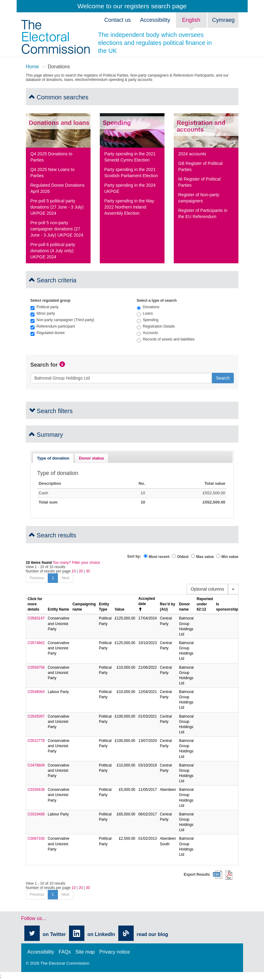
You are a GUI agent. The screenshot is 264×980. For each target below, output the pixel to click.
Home (32, 67)
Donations (148, 307)
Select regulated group (51, 301)
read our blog (152, 934)
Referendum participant (53, 326)
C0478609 (36, 765)
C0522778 (36, 741)
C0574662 (36, 643)
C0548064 (36, 692)
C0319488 (36, 814)
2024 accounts (192, 154)
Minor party (43, 313)
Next (65, 578)
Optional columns (207, 589)
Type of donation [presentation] (53, 458)
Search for (44, 365)
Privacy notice (115, 952)
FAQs (65, 952)
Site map (85, 952)
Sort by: (134, 556)
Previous (37, 578)
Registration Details (156, 326)
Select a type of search (157, 301)
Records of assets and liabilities (166, 339)
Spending (148, 320)
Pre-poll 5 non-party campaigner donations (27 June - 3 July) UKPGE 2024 (57, 229)
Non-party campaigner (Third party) (62, 320)
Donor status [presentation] (91, 458)
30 (88, 571)
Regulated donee (48, 333)
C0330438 (36, 790)
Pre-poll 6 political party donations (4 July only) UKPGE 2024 (53, 251)
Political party (45, 307)
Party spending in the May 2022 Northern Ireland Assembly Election (129, 207)
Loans (145, 313)
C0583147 (36, 618)
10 (73, 571)
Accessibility (41, 952)
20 (81, 571)
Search (223, 378)
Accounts (147, 333)
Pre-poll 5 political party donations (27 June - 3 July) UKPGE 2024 (57, 207)
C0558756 (36, 667)
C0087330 (36, 839)
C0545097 (36, 716)
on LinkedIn (101, 934)
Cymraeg (223, 20)
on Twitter (54, 934)
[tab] (53, 458)
